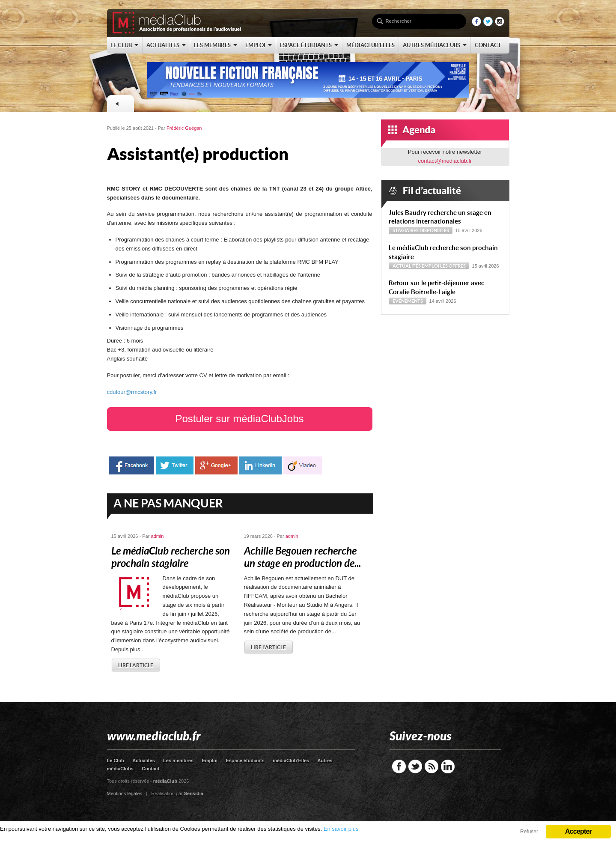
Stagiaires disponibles (421, 230)
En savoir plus (341, 829)
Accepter (578, 831)
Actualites (144, 760)
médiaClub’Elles (291, 760)
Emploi (430, 266)
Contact (150, 769)
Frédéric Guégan (184, 128)
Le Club (116, 760)
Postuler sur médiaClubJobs (239, 419)
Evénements (408, 301)
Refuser (529, 832)
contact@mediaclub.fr (445, 161)
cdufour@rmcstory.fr (132, 392)
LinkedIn (448, 766)
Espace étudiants (245, 760)
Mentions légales (125, 793)
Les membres (178, 760)
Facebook (399, 766)
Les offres (453, 266)
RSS (431, 766)
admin (157, 536)
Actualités (407, 266)
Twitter (415, 766)
